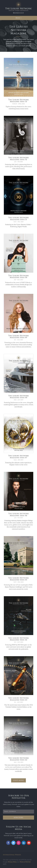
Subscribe (19, 818)
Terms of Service (25, 862)
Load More (19, 780)
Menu (18, 18)
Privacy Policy (12, 862)
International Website (12, 855)
